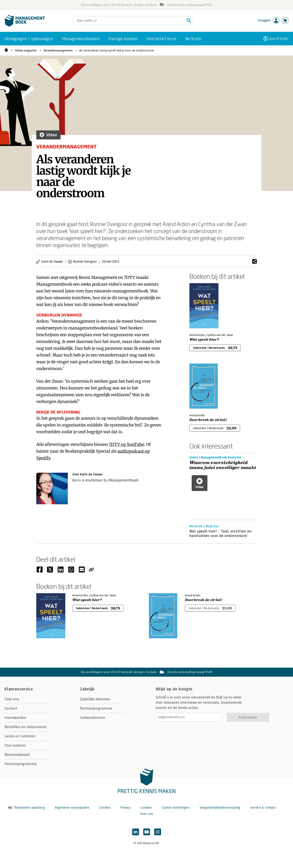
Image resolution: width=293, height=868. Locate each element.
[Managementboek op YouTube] (147, 832)
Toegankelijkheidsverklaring (220, 808)
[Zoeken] (129, 21)
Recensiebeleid (17, 755)
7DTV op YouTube (126, 444)
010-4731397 (279, 39)
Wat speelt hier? (204, 340)
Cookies (146, 808)
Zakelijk (87, 689)
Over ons (12, 699)
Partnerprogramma (21, 764)
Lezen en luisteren (20, 736)
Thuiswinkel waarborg (27, 808)
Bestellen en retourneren (26, 727)
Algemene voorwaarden (72, 808)
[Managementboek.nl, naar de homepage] (25, 26)
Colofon (105, 808)
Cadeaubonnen (93, 718)
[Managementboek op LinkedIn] (136, 832)
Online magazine (26, 50)
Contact (11, 708)
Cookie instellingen (176, 808)
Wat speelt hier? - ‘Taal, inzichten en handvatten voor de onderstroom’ (221, 534)
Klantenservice (19, 689)
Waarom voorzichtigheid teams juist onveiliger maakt (223, 465)
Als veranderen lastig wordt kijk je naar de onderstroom (116, 50)
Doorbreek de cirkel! (208, 420)
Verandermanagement (58, 50)
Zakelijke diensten (95, 699)
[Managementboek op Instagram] (158, 832)
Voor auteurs (15, 745)
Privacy (125, 808)
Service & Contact (263, 808)
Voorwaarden (15, 718)
